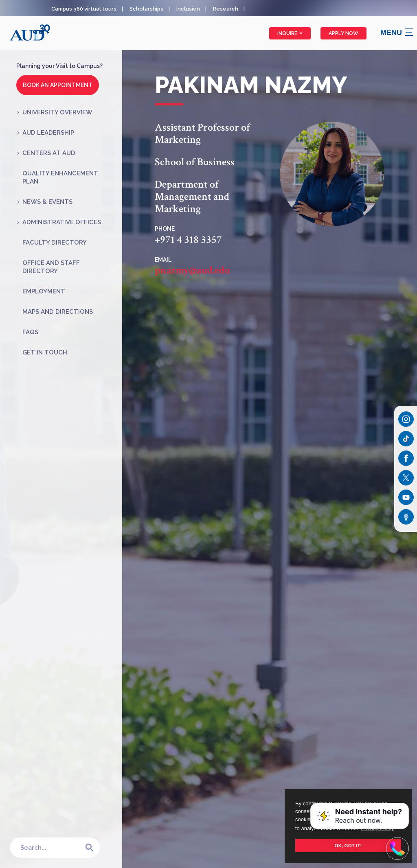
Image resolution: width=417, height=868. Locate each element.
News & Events (47, 202)
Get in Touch (45, 352)
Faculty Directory (55, 243)
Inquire (290, 33)
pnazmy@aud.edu (192, 271)
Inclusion (188, 9)
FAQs (30, 332)
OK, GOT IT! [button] (348, 845)
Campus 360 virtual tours (84, 9)
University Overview (57, 112)
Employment (44, 291)
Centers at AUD (49, 153)
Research (226, 9)
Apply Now (343, 33)
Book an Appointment (58, 85)
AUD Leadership (48, 133)
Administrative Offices (62, 222)
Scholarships (146, 9)
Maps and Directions (58, 312)
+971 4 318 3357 (188, 240)
